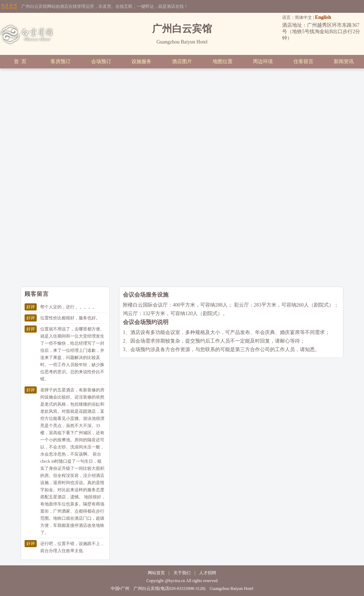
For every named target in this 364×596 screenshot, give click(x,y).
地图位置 (223, 61)
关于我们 (182, 573)
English (323, 17)
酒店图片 (182, 61)
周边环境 (263, 61)
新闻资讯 (344, 61)
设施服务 (141, 61)
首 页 (20, 61)
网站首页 (156, 573)
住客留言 (303, 61)
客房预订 (61, 61)
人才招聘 (208, 573)
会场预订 (101, 61)
